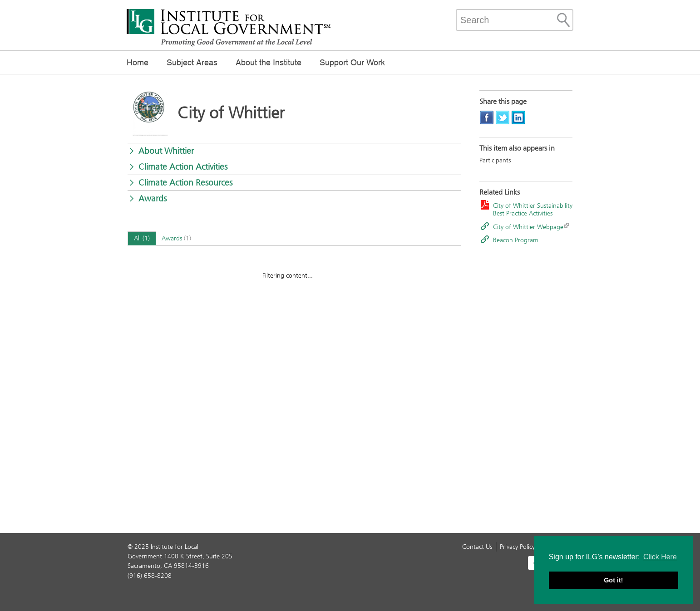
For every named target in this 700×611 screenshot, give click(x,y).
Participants (495, 160)
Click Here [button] (660, 557)
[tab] (142, 239)
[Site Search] (563, 20)
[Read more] (150, 114)
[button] (294, 151)
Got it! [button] (613, 580)
